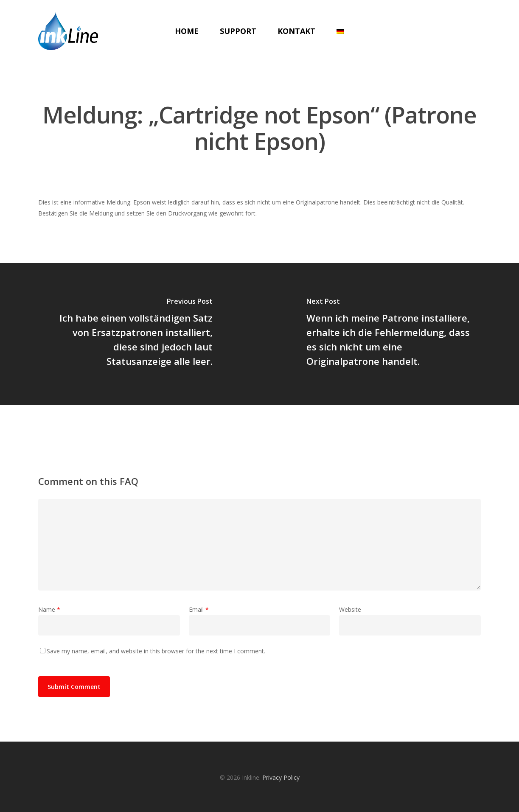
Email (199, 609)
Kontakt (296, 31)
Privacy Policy (281, 777)
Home (187, 31)
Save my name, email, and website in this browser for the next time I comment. (156, 651)
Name (49, 609)
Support (238, 31)
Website (350, 609)
